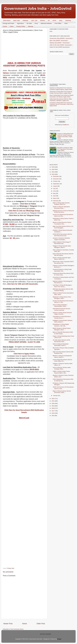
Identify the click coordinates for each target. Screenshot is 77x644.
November (56, 179)
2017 (53, 411)
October (56, 181)
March (55, 198)
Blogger (59, 639)
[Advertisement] (24, 48)
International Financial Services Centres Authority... (62, 309)
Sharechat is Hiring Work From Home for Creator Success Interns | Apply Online (61, 92)
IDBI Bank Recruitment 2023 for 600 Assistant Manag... (63, 290)
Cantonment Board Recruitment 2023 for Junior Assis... (63, 274)
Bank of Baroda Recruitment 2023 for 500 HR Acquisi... (63, 254)
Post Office (58, 23)
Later (29, 9)
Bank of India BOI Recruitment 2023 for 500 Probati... (63, 333)
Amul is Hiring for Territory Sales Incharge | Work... (62, 368)
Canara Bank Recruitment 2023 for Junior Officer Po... (62, 360)
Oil (49, 20)
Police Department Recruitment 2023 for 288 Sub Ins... (63, 380)
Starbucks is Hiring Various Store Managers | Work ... (62, 298)
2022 (53, 399)
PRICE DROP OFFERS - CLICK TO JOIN (24, 342)
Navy (61, 20)
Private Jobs (11, 568)
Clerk (66, 23)
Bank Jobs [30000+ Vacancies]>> (59, 41)
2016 (53, 413)
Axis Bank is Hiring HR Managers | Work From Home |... (62, 286)
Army (36, 23)
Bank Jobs (17, 20)
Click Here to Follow (28, 204)
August (55, 186)
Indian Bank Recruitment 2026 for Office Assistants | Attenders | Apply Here (61, 100)
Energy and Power (8, 23)
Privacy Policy (21, 26)
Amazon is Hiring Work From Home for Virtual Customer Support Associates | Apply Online (65, 136)
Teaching (68, 20)
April (55, 196)
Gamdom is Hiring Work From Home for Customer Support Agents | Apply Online (61, 89)
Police (12, 26)
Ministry (43, 20)
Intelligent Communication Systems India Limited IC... (63, 321)
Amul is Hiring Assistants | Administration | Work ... (60, 305)
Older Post (41, 624)
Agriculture (20, 23)
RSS (51, 31)
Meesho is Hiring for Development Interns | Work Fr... (62, 356)
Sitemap (30, 26)
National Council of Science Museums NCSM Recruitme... (63, 211)
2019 (53, 406)
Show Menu (7, 20)
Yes (48, 9)
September (56, 184)
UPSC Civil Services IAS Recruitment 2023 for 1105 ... (63, 388)
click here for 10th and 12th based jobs (22, 284)
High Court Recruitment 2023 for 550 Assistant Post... (63, 353)
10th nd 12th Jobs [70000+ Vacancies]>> (61, 45)
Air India (29, 23)
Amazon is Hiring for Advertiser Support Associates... (61, 239)
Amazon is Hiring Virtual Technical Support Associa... (62, 313)
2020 (53, 403)
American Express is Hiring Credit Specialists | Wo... (62, 270)
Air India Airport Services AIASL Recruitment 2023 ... (62, 341)
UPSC (54, 20)
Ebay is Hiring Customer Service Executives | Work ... (62, 392)
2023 (53, 174)
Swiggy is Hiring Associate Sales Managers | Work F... (62, 247)
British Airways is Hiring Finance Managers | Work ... (62, 329)
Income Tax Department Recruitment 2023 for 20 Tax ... (63, 215)
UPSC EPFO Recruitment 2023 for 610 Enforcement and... (62, 235)
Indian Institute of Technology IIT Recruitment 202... (62, 243)
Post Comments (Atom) (17, 629)
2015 (53, 416)
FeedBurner (66, 125)
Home (25, 624)
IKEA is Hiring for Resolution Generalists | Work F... (61, 345)
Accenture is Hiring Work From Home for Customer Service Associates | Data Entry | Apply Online (62, 104)
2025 (53, 169)
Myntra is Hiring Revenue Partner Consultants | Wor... (62, 223)
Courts (5, 26)
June (55, 191)
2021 (53, 401)
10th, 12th (34, 20)
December (56, 176)
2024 (53, 172)
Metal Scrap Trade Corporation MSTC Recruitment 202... (63, 262)
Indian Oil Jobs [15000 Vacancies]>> (60, 47)
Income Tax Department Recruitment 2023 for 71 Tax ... (63, 302)
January (56, 396)
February (56, 201)
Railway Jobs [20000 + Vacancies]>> (60, 43)
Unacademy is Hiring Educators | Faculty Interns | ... (62, 317)
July (54, 189)
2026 (53, 167)
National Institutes (46, 23)
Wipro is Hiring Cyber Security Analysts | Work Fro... (61, 204)
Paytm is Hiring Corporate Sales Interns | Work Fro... (62, 258)
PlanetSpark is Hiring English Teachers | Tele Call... (61, 325)
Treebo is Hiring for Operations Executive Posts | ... (61, 207)
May (54, 193)
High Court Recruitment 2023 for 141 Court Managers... (63, 227)
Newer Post (8, 624)
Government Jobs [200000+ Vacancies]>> (61, 38)
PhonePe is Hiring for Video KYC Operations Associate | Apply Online (65, 149)
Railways (25, 20)
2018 (53, 408)
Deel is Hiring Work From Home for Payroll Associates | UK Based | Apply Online (61, 96)
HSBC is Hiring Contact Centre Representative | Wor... (61, 372)
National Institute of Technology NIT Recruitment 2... (63, 282)
